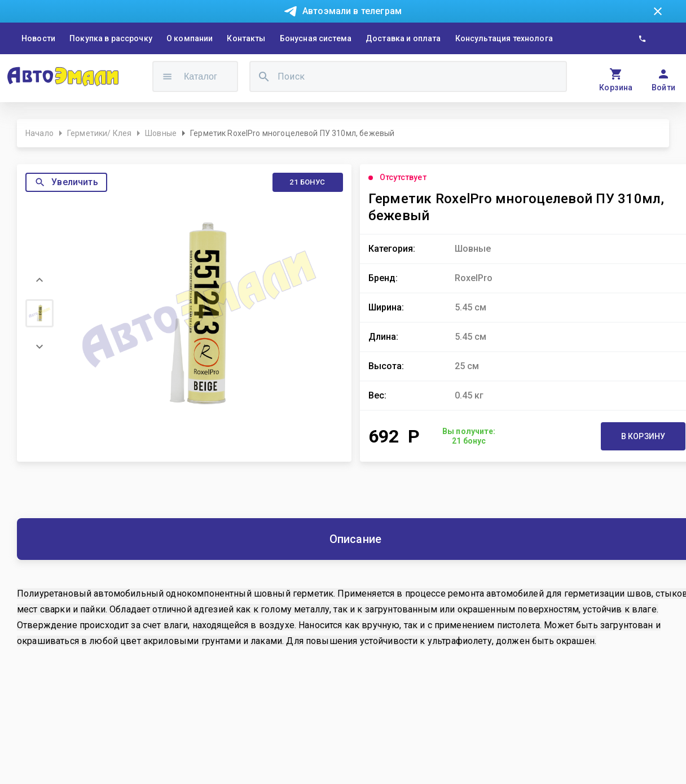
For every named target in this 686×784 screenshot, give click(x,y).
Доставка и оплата (403, 38)
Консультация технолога (504, 38)
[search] (264, 76)
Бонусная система (316, 38)
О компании (190, 38)
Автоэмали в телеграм (352, 11)
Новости (38, 38)
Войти (664, 87)
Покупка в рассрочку (111, 38)
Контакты (246, 38)
